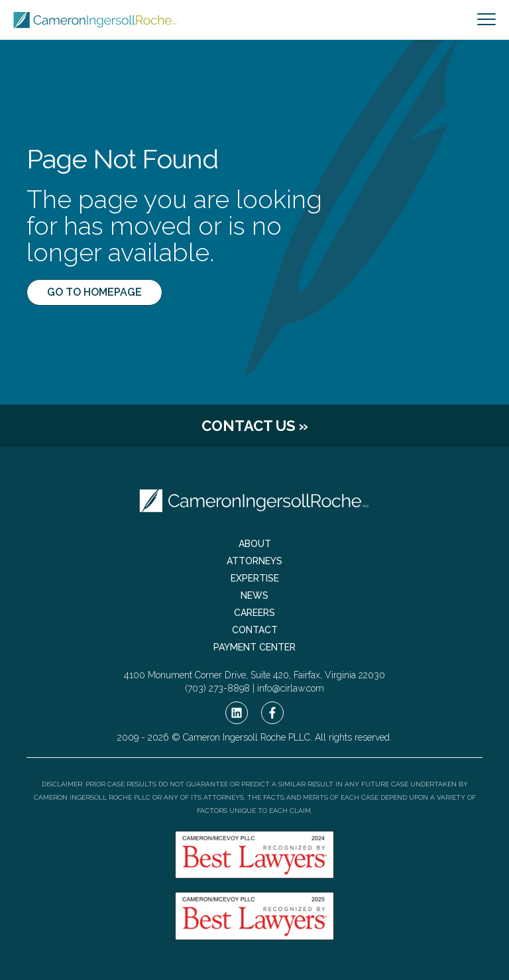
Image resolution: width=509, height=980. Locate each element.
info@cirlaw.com (291, 688)
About (255, 544)
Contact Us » (255, 426)
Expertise (255, 578)
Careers (254, 613)
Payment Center (254, 647)
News (254, 595)
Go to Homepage (94, 292)
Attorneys (254, 561)
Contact (255, 630)
